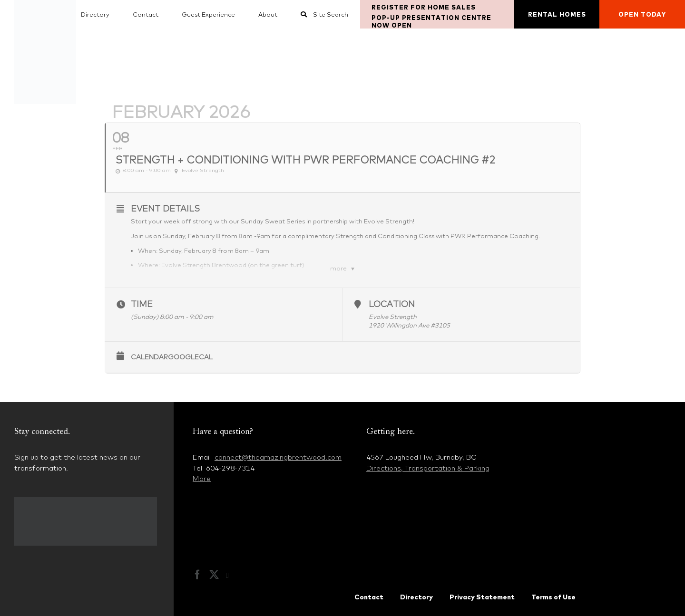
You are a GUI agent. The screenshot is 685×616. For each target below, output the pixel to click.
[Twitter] (214, 575)
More (202, 478)
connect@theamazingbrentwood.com (278, 457)
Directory (416, 597)
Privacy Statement (482, 597)
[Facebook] (197, 575)
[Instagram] (232, 576)
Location (392, 304)
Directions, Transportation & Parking (428, 468)
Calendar (149, 357)
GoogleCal (190, 357)
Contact (369, 597)
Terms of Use (553, 597)
